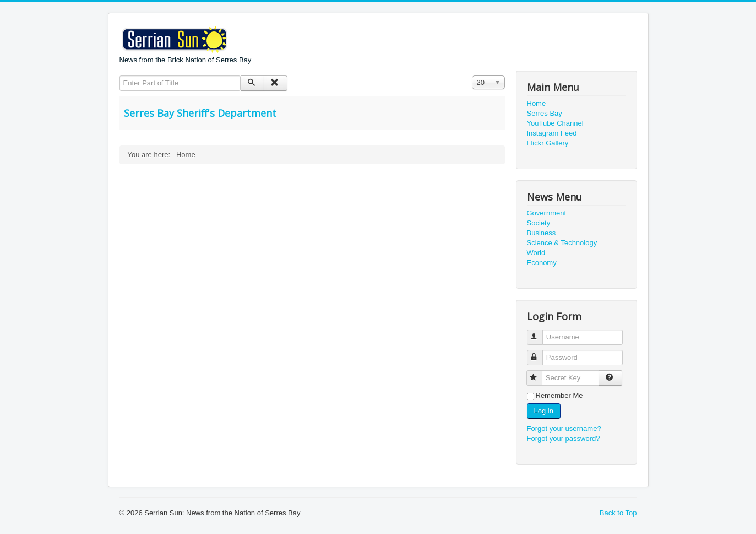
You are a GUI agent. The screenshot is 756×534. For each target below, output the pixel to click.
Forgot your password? (564, 438)
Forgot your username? (564, 428)
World (536, 253)
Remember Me (559, 395)
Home (537, 103)
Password (540, 353)
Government (547, 213)
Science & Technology (562, 243)
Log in (544, 411)
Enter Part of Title (120, 76)
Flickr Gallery (548, 143)
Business (542, 233)
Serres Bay (545, 113)
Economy (542, 263)
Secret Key (539, 373)
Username (540, 333)
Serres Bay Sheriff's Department (200, 113)
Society (539, 223)
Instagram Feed (552, 133)
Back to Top (618, 513)
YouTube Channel (555, 123)
